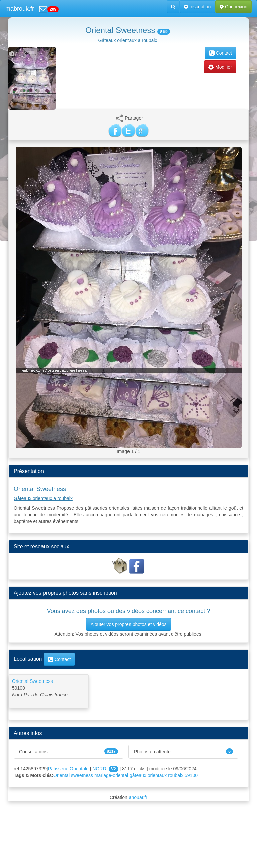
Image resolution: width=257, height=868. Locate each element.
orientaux (157, 775)
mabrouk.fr (20, 9)
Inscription (197, 7)
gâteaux (138, 775)
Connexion (233, 7)
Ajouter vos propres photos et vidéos (128, 624)
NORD (99, 769)
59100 (191, 775)
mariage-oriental (111, 775)
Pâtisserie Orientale (68, 769)
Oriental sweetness (73, 775)
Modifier (220, 67)
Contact (221, 53)
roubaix (176, 775)
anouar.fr (138, 797)
